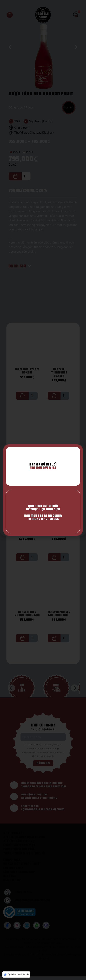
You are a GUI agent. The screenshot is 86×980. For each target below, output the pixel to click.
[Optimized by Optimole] (16, 975)
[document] (43, 490)
